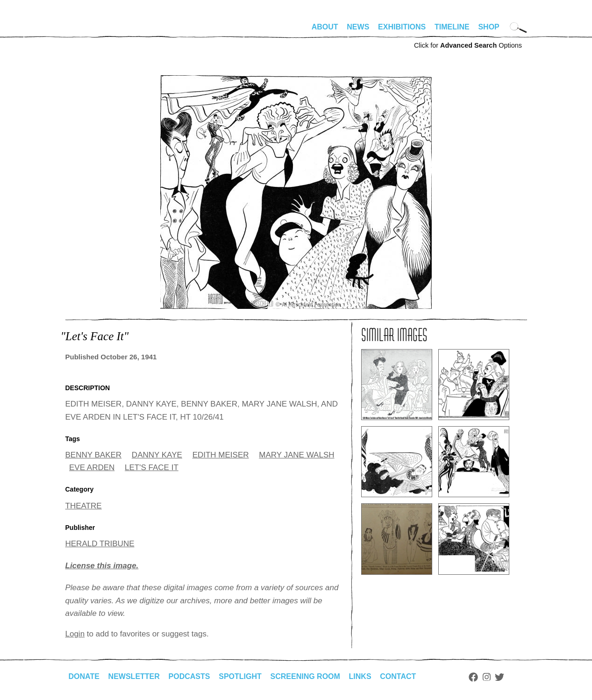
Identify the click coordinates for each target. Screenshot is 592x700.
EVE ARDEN (92, 468)
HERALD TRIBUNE (100, 544)
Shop (489, 27)
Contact (398, 676)
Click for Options (468, 45)
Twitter (499, 677)
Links (360, 676)
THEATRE (84, 506)
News (358, 27)
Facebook (473, 677)
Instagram (487, 677)
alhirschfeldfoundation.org (93, 31)
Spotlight (240, 676)
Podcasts (189, 676)
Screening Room (305, 676)
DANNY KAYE (157, 455)
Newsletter (134, 676)
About (325, 27)
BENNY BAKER (94, 455)
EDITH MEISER (221, 455)
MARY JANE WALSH (296, 455)
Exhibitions (402, 27)
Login (75, 634)
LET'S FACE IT (152, 468)
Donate (84, 676)
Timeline (452, 27)
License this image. (102, 566)
